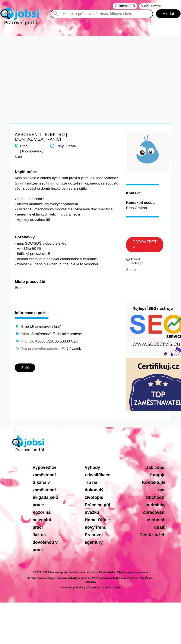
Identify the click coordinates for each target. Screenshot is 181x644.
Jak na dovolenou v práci (45, 542)
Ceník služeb (152, 535)
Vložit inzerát (151, 6)
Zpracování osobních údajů (154, 520)
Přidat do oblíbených (137, 261)
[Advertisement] (90, 66)
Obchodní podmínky (73, 588)
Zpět (25, 368)
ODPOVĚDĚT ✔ (145, 245)
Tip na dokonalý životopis (94, 490)
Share (131, 270)
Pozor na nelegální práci (42, 520)
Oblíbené (125, 6)
